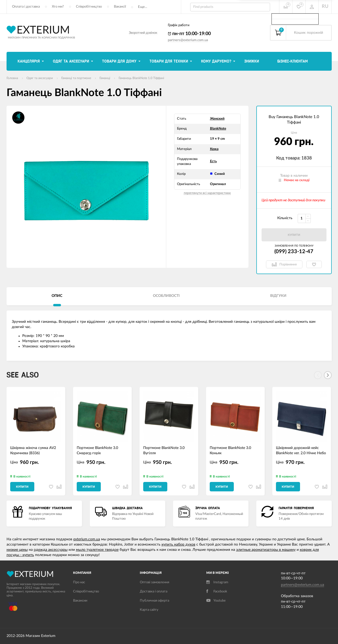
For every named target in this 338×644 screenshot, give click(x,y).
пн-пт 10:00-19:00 (189, 34)
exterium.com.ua (87, 539)
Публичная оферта (154, 601)
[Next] (328, 375)
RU (325, 7)
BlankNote (218, 129)
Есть (213, 161)
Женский (217, 119)
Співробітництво (89, 7)
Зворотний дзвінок (143, 33)
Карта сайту (149, 610)
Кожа (214, 149)
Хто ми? (58, 7)
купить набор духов (178, 545)
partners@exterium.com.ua (188, 40)
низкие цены (17, 550)
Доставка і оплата (154, 592)
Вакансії (120, 7)
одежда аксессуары (51, 550)
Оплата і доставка (26, 7)
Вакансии (80, 601)
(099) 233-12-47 (294, 252)
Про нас (79, 582)
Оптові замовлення (154, 582)
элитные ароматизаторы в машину (266, 550)
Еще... (143, 7)
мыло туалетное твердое (97, 550)
